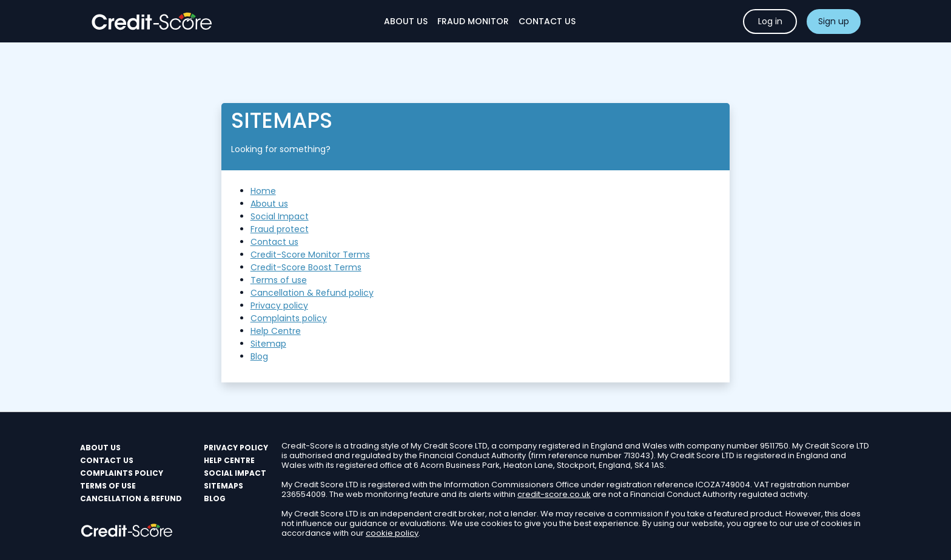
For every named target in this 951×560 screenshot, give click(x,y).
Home (263, 191)
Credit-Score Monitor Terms (310, 255)
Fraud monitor (473, 21)
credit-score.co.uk (554, 494)
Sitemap (268, 344)
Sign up (834, 21)
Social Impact (280, 216)
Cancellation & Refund (131, 498)
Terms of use (279, 280)
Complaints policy (289, 318)
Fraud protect (280, 229)
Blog (259, 356)
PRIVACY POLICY (236, 448)
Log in (770, 21)
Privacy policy (279, 305)
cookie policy (392, 533)
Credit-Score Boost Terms (306, 267)
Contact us (274, 242)
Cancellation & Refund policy (312, 293)
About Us (406, 21)
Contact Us (547, 21)
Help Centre (276, 331)
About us (269, 204)
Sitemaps (223, 486)
